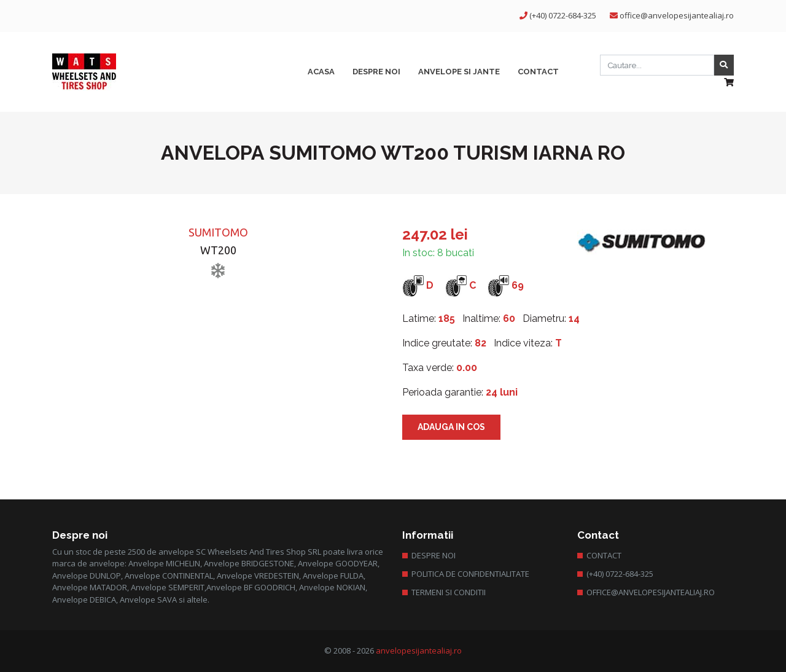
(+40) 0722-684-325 (563, 15)
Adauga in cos (451, 427)
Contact (604, 555)
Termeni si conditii (449, 592)
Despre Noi (434, 555)
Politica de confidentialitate (470, 574)
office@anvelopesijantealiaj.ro (677, 15)
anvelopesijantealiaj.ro (419, 651)
